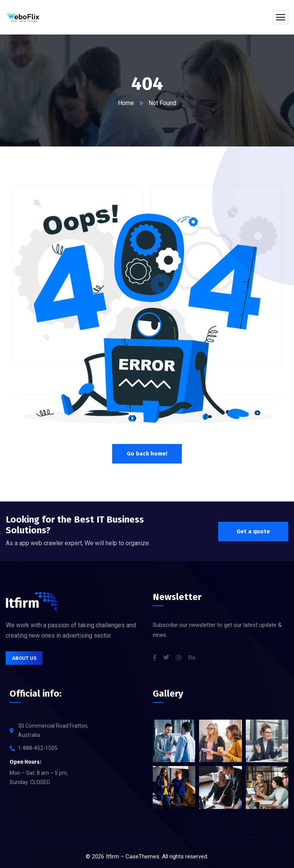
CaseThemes (142, 856)
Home (126, 103)
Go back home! (147, 454)
